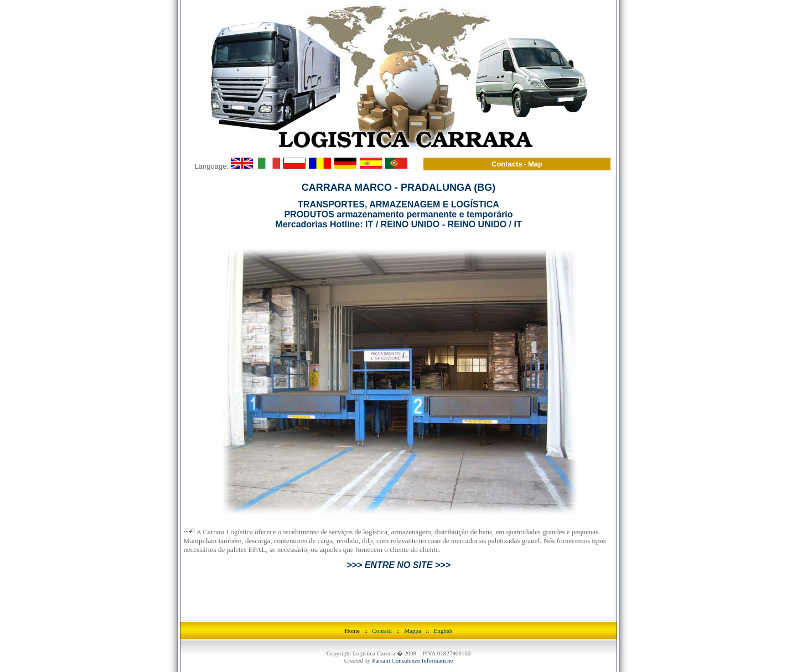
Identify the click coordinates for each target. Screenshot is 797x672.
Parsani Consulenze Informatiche (412, 632)
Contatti (384, 602)
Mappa (413, 602)
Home (352, 602)
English (443, 602)
